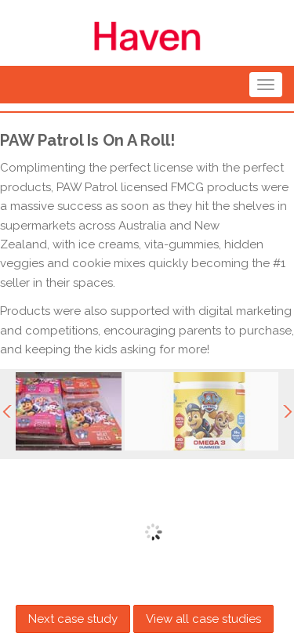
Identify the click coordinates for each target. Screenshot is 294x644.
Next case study (73, 619)
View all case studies (203, 619)
